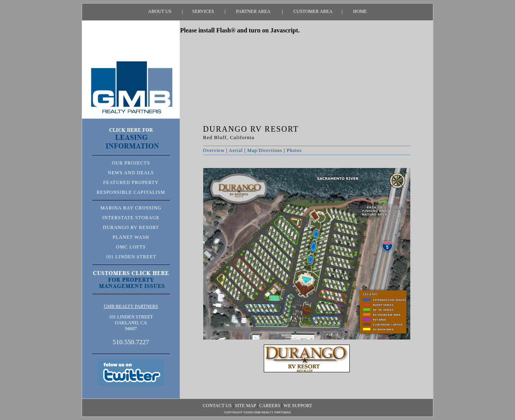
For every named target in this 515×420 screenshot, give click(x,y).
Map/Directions (265, 150)
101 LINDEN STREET (131, 257)
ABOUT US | (165, 11)
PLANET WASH (131, 237)
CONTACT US (217, 406)
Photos (294, 150)
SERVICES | (204, 11)
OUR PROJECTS (131, 163)
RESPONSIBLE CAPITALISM (131, 192)
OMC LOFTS (131, 247)
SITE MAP (245, 406)
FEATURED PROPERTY (131, 182)
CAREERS (270, 406)
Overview (214, 150)
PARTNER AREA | (254, 11)
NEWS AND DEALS (131, 173)
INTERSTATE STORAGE (131, 218)
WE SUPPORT (298, 406)
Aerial (236, 150)
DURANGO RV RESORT (131, 227)
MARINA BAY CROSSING (131, 208)
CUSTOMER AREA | (313, 11)
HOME (355, 11)
